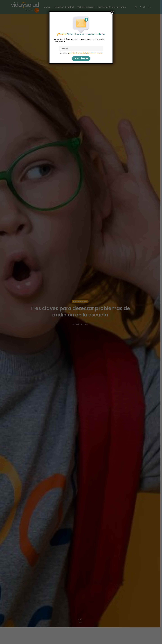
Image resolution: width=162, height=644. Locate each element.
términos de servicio (95, 53)
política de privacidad (78, 53)
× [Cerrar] (112, 12)
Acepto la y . (82, 53)
